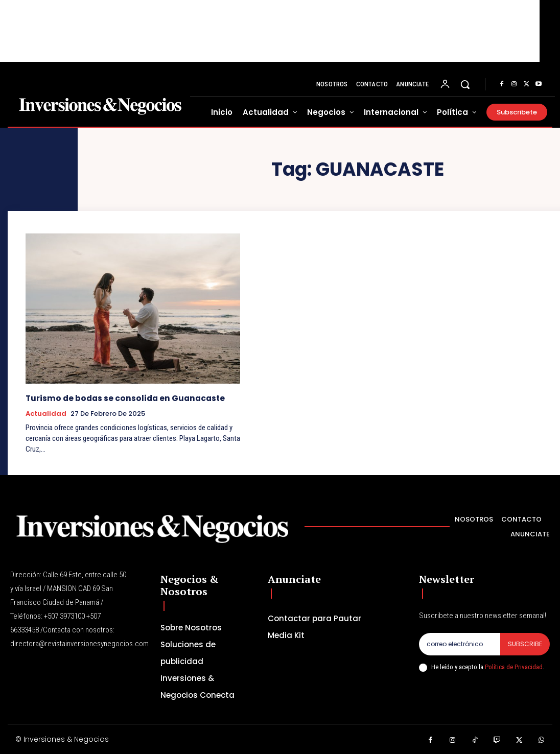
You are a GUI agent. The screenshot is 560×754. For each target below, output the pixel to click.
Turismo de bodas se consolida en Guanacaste (123, 398)
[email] (460, 644)
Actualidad (46, 413)
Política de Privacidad (514, 667)
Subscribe (525, 643)
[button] (465, 84)
